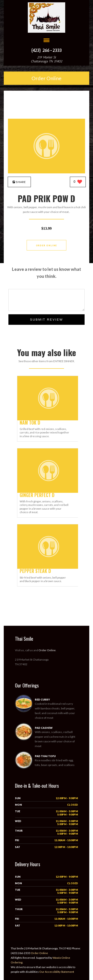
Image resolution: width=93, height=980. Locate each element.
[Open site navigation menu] (46, 41)
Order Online (46, 78)
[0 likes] (78, 182)
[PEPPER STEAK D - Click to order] (49, 568)
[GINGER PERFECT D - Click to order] (49, 492)
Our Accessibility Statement (56, 972)
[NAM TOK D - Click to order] (49, 419)
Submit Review (46, 320)
